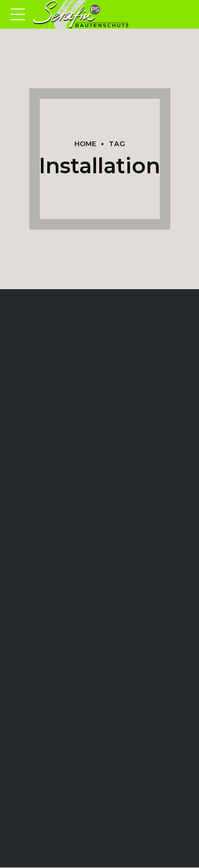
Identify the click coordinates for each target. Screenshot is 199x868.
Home (85, 144)
